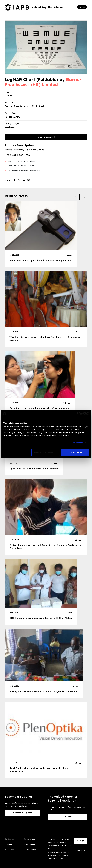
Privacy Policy (29, 844)
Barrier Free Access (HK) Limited (43, 82)
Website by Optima (81, 850)
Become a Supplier (23, 813)
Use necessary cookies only (46, 453)
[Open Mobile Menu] (84, 7)
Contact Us (9, 839)
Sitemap (8, 844)
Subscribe (68, 817)
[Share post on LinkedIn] (25, 180)
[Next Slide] (84, 197)
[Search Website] (80, 7)
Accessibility (10, 850)
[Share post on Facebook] (16, 180)
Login (81, 841)
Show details (77, 443)
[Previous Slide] (77, 197)
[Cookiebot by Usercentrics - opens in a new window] (79, 414)
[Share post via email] (30, 180)
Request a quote (46, 137)
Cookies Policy (30, 850)
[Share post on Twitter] (20, 180)
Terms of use (29, 839)
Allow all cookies (75, 453)
